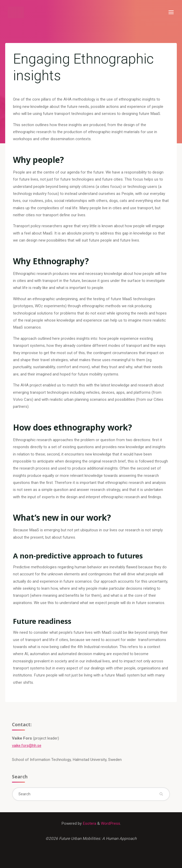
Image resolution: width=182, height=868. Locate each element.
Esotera (89, 823)
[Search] (161, 794)
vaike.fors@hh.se (27, 746)
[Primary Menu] (171, 12)
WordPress (110, 823)
